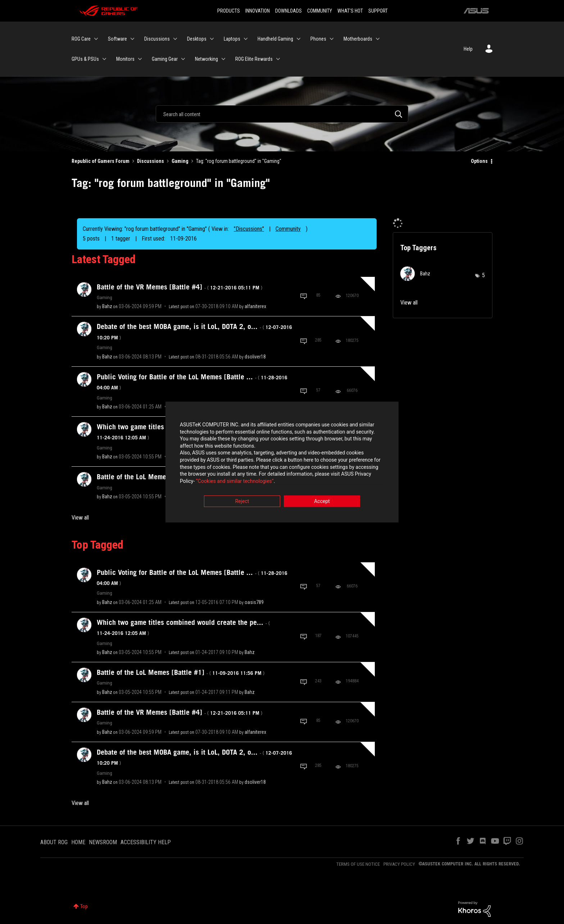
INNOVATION (258, 11)
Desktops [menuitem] (197, 39)
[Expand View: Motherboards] (378, 39)
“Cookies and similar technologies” (235, 481)
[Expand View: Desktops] (212, 39)
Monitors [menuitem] (125, 59)
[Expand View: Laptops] (246, 39)
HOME (78, 842)
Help (468, 49)
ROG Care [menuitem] (81, 39)
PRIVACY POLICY (399, 864)
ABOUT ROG (54, 842)
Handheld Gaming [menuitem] (275, 39)
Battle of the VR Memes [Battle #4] (179, 287)
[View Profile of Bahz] (107, 306)
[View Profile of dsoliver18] (255, 357)
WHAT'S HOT (350, 11)
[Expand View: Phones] (332, 39)
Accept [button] (322, 502)
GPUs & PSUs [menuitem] (85, 59)
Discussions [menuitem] (157, 39)
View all (80, 518)
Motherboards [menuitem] (358, 39)
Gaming (180, 161)
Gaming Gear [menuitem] (165, 59)
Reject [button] (242, 502)
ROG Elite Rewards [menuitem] (254, 59)
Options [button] (479, 161)
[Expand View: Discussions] (175, 39)
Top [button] (84, 906)
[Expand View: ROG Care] (96, 39)
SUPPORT (378, 11)
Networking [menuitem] (206, 59)
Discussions (151, 161)
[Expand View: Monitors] (140, 59)
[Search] (282, 114)
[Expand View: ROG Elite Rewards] (278, 59)
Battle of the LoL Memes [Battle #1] (181, 672)
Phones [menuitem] (318, 39)
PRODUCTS (229, 11)
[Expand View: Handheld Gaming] (299, 39)
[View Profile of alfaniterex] (255, 306)
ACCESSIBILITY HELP (146, 842)
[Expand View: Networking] (223, 59)
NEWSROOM (103, 842)
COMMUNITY (320, 11)
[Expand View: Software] (132, 39)
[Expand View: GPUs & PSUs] (104, 59)
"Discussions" (249, 229)
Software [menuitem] (117, 39)
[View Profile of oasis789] (254, 602)
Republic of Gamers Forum (101, 161)
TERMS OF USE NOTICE (358, 864)
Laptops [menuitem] (232, 39)
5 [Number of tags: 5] (483, 275)
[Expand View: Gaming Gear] (183, 59)
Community (288, 229)
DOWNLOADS (288, 11)
